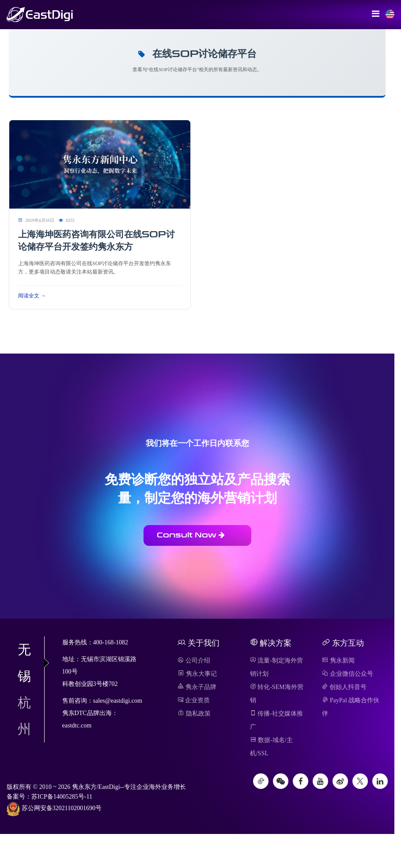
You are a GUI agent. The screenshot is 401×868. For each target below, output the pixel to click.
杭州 (24, 716)
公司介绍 (194, 661)
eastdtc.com (77, 725)
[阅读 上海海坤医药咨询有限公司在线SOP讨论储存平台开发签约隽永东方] (100, 164)
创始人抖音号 (344, 687)
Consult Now (191, 535)
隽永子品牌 (197, 687)
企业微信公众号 (348, 674)
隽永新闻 (338, 661)
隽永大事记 (197, 674)
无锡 (31, 663)
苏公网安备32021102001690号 (54, 809)
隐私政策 (194, 714)
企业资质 (194, 700)
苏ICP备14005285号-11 (62, 797)
